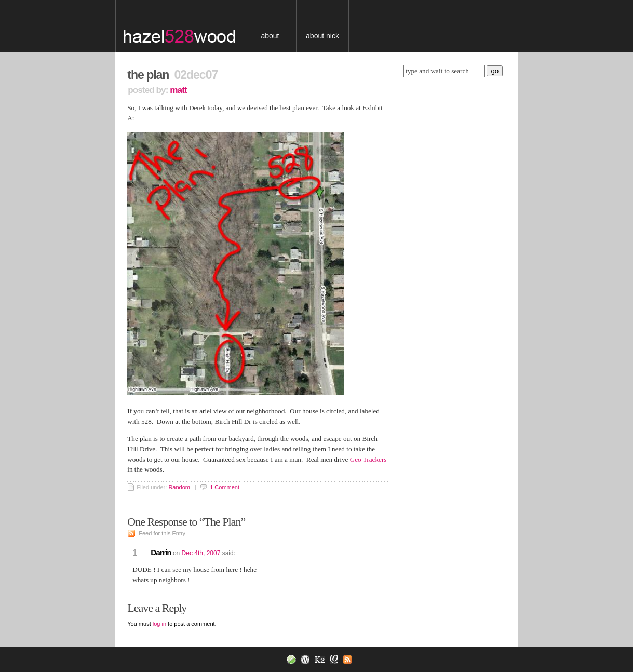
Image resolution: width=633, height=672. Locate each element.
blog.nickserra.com (187, 26)
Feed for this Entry (162, 533)
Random (179, 487)
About (270, 36)
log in (159, 624)
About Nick (322, 36)
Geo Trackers (368, 459)
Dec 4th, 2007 (201, 553)
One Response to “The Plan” (188, 522)
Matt (178, 90)
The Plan (148, 75)
